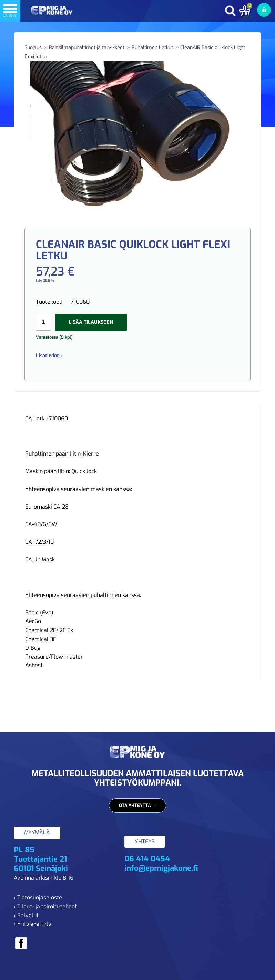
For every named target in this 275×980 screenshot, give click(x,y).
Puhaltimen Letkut (152, 47)
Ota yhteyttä (135, 805)
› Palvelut (26, 915)
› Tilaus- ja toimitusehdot (45, 906)
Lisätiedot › (49, 356)
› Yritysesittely (33, 924)
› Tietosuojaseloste (38, 897)
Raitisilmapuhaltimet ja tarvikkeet (87, 47)
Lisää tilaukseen (91, 322)
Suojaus (33, 47)
